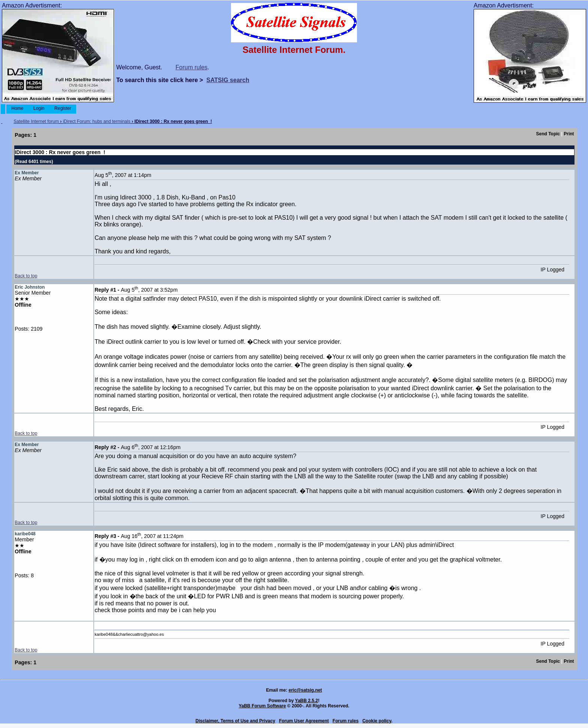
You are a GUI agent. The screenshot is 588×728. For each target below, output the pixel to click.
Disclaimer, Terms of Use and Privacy (235, 721)
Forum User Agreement (304, 721)
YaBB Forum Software (262, 706)
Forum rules (191, 67)
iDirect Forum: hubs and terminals (97, 121)
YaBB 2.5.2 (307, 701)
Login (39, 108)
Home (17, 108)
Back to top (26, 276)
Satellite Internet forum (36, 121)
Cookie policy (377, 721)
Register (63, 108)
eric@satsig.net (305, 690)
